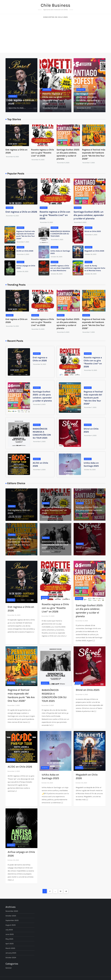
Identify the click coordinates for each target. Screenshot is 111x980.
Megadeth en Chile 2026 (94, 251)
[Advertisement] (55, 37)
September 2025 (12, 920)
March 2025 (10, 948)
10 (61, 891)
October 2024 (11, 957)
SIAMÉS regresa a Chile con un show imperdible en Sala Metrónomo (60, 268)
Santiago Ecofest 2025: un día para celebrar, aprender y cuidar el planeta (89, 215)
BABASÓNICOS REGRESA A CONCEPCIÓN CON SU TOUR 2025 (60, 234)
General (13, 96)
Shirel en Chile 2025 (93, 231)
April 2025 (10, 944)
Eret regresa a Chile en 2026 (21, 212)
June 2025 (10, 934)
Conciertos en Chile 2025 (55, 17)
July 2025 (9, 930)
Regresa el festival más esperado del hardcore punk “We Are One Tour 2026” (93, 398)
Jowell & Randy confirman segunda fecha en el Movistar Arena (95, 268)
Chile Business (55, 5)
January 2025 (11, 953)
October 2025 (11, 916)
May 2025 (9, 939)
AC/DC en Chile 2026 (25, 251)
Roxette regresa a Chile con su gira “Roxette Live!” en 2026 (42, 153)
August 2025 (11, 925)
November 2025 (12, 911)
